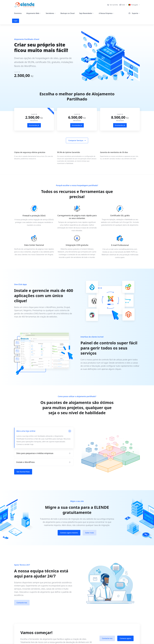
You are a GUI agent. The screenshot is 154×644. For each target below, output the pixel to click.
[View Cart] (113, 5)
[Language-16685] (134, 5)
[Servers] (51, 13)
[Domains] (18, 13)
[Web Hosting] (34, 13)
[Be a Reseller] (87, 13)
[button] (44, 446)
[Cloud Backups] (67, 13)
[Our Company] (106, 13)
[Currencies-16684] (123, 5)
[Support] (125, 13)
